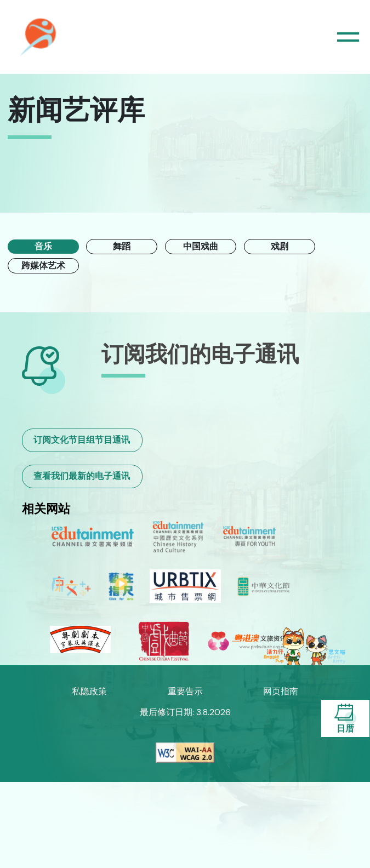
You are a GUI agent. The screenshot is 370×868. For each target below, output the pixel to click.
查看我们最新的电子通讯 (82, 476)
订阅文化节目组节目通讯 (82, 440)
